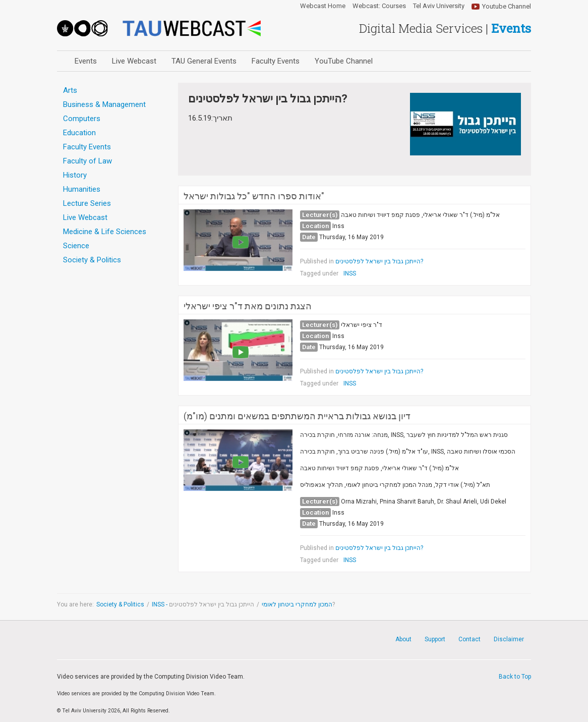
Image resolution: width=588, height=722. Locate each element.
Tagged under (319, 273)
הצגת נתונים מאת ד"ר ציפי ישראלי (248, 306)
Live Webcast (134, 61)
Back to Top (515, 677)
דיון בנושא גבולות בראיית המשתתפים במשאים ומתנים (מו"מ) (297, 416)
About (403, 639)
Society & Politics (120, 604)
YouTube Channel (344, 61)
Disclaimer (509, 639)
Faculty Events (276, 61)
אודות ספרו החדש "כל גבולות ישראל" (254, 196)
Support (435, 639)
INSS (350, 273)
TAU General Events (204, 61)
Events (86, 61)
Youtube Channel (507, 6)
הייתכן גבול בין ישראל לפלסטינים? (379, 261)
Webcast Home (323, 6)
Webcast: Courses (379, 6)
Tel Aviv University (439, 6)
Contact (469, 639)
